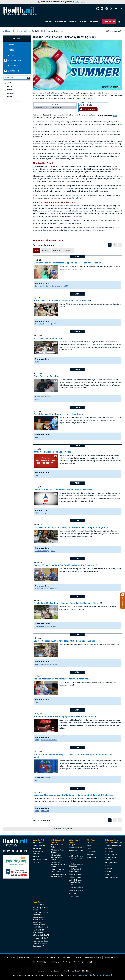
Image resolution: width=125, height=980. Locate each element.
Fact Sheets (109, 849)
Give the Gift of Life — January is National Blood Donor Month (63, 490)
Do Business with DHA (39, 938)
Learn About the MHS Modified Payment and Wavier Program (39, 920)
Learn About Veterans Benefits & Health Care (39, 926)
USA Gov (65, 962)
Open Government (39, 962)
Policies (108, 866)
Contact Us (36, 863)
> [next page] (120, 245)
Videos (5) (56, 250)
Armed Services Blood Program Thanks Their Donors (59, 414)
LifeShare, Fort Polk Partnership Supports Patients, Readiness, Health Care (69, 263)
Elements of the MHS (39, 846)
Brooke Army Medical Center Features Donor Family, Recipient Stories (67, 603)
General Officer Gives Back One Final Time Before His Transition (64, 565)
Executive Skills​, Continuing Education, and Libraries (59, 864)
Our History (45, 513)
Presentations (109, 869)
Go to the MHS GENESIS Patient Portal (40, 914)
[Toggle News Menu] (85, 22)
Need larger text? (114, 31)
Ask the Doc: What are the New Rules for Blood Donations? (62, 679)
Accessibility (67, 958)
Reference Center (112, 840)
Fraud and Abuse (52, 958)
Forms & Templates (111, 855)
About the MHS (38, 840)
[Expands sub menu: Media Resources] (5, 71)
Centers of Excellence (76, 874)
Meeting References (111, 863)
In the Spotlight (14, 60)
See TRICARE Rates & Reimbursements (40, 931)
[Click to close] (123, 595)
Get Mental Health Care (40, 935)
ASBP (115, 116)
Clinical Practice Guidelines (113, 843)
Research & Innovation (76, 890)
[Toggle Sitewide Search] (119, 22)
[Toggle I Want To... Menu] (114, 22)
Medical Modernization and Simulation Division (59, 875)
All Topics (72, 845)
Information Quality (110, 958)
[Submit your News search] (28, 78)
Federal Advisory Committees (38, 853)
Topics (71, 22)
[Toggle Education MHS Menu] (65, 22)
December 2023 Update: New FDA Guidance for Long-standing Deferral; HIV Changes (73, 795)
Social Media (13, 66)
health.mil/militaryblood (76, 195)
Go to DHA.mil (39, 286)
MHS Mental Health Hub (76, 856)
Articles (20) (46, 250)
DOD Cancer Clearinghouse (77, 848)
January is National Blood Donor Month (52, 452)
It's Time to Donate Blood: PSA (48, 338)
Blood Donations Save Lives (47, 376)
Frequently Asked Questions (110, 859)
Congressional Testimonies (113, 846)
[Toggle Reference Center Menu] (99, 22)
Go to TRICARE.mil (38, 905)
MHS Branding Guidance (40, 860)
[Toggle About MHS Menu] (51, 22)
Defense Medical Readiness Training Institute (56, 857)
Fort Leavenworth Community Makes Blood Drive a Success (62, 301)
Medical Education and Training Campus (58, 870)
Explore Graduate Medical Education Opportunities (40, 942)
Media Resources (15, 71)
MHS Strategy (37, 849)
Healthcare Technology (42, 551)
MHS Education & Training (58, 841)
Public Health (45, 811)
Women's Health (74, 896)
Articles (11, 45)
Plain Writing (53, 962)
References (93, 22)
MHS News (17, 38)
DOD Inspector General (92, 958)
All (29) (37, 250)
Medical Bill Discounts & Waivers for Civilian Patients (76, 882)
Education (59, 22)
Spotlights (11, 93)
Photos (11, 50)
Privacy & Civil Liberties (76, 887)
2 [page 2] (115, 245)
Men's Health (73, 893)
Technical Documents (112, 878)
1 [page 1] (110, 245)
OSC (88, 962)
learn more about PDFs (103, 975)
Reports (108, 875)
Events (9, 86)
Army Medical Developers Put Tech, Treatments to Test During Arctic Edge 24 (70, 527)
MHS (81, 22)
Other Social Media (88, 109)
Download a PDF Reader (84, 975)
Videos (11, 55)
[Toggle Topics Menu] (76, 22)
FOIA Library (109, 852)
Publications (109, 872)
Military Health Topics (74, 841)
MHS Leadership (38, 843)
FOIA (78, 958)
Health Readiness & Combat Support (75, 870)
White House (78, 962)
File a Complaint (37, 946)
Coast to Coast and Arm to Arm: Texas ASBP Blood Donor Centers (65, 641)
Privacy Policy (24, 958)
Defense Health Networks (54, 286)
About (47, 22)
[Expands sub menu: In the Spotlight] (5, 60)
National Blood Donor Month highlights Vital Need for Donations (64, 717)
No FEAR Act (38, 958)
